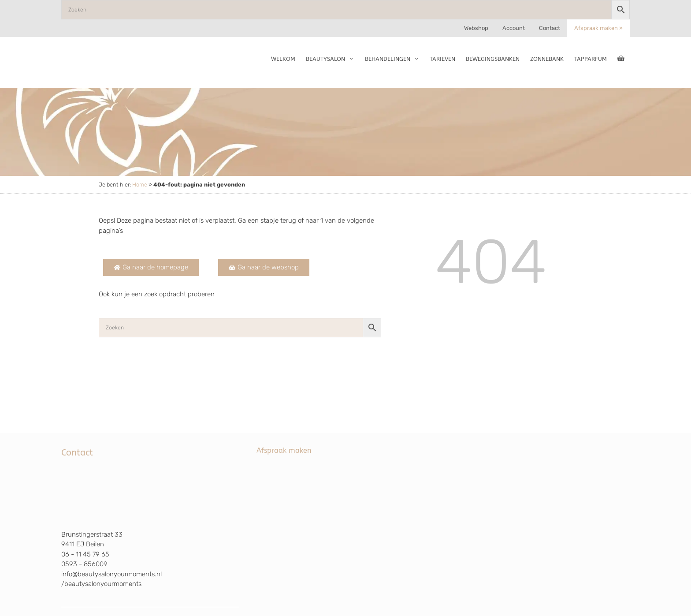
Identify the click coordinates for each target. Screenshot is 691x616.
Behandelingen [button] (395, 59)
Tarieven (442, 59)
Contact (550, 28)
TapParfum (591, 59)
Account (514, 28)
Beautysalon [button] (332, 59)
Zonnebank (547, 59)
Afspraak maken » (598, 28)
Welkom (283, 59)
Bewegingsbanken (493, 59)
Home (140, 185)
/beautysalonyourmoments (101, 584)
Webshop (476, 28)
